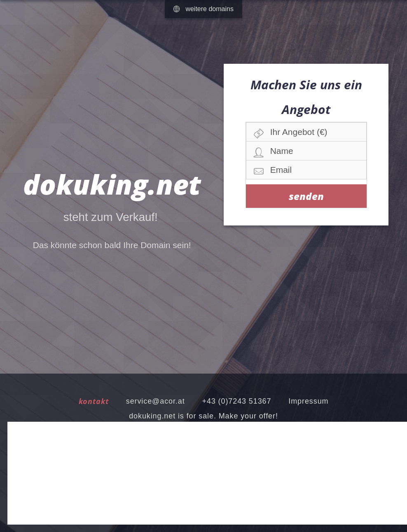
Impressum (308, 401)
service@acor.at (156, 401)
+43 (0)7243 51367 (236, 401)
